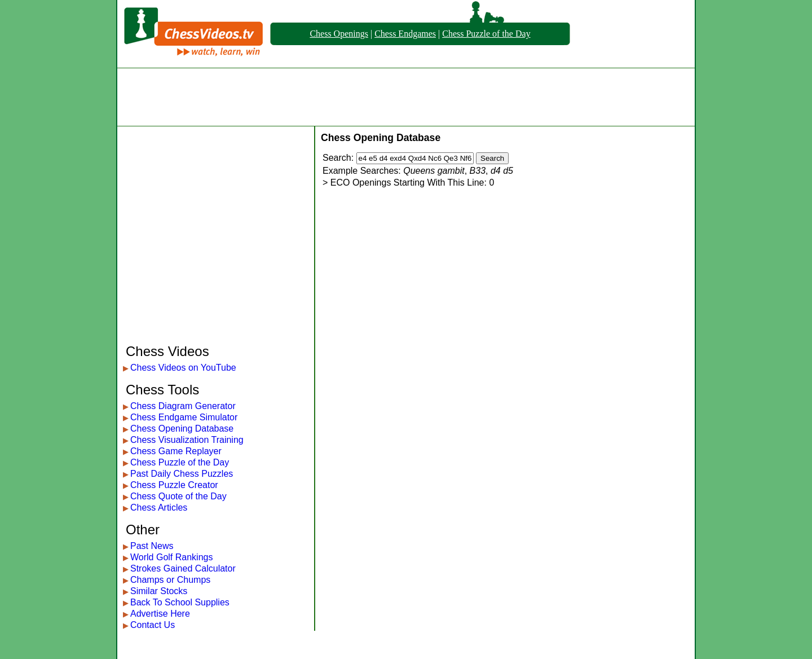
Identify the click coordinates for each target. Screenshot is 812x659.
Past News (152, 546)
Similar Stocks (159, 591)
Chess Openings (339, 34)
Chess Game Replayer (176, 451)
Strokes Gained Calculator (183, 568)
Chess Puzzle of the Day (486, 34)
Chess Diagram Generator (183, 406)
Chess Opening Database (182, 429)
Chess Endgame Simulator (184, 417)
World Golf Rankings (171, 557)
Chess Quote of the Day (178, 496)
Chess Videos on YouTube (183, 368)
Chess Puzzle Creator (174, 485)
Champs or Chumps (170, 580)
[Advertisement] (406, 97)
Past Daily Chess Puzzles (182, 474)
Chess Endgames (405, 34)
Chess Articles (159, 508)
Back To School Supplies (180, 602)
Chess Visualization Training (187, 440)
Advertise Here (160, 614)
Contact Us (153, 625)
